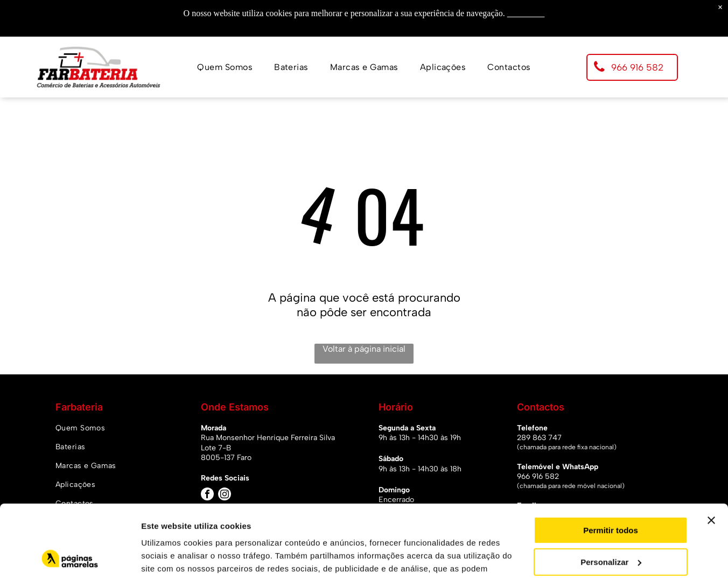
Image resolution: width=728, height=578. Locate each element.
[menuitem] (225, 67)
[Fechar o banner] (711, 453)
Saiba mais (526, 13)
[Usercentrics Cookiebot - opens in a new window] (70, 557)
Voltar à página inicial (364, 349)
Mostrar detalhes (174, 557)
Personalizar (611, 494)
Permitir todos (611, 463)
